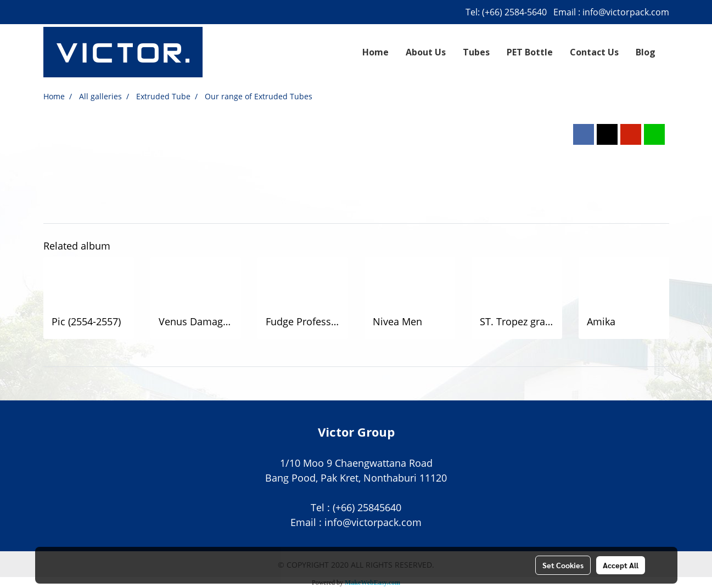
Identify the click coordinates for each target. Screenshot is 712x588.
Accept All (621, 565)
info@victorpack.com (626, 12)
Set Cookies (563, 565)
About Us (426, 52)
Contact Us (594, 52)
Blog (646, 52)
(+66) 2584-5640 (514, 12)
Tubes (476, 52)
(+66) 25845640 (367, 507)
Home (375, 52)
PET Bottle (530, 52)
